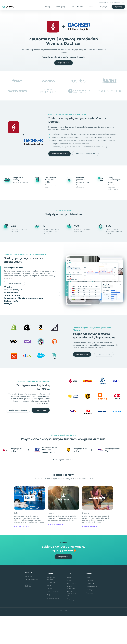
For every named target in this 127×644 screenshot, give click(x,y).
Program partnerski (70, 628)
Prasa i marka (71, 612)
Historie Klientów (77, 7)
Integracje (103, 7)
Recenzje (90, 618)
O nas (69, 606)
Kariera (69, 609)
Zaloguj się (103, 2)
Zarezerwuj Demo (53, 627)
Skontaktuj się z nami (114, 2)
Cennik (91, 7)
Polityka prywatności (71, 616)
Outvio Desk (52, 611)
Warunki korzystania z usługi (71, 622)
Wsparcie (90, 622)
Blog (88, 606)
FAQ (123, 2)
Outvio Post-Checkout (54, 607)
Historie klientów (53, 620)
